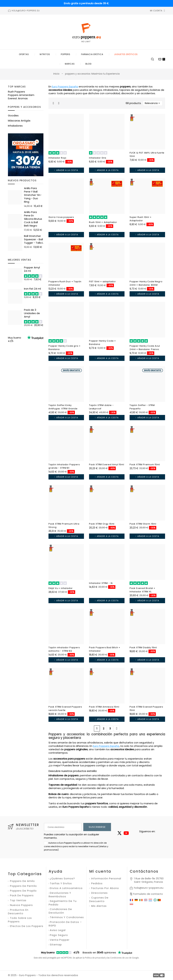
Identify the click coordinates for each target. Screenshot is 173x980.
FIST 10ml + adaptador (102, 282)
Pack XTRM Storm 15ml (143, 524)
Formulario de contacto (148, 894)
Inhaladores (15, 126)
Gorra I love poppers (61, 217)
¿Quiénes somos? (62, 879)
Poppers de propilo (23, 891)
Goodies (13, 115)
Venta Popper (60, 940)
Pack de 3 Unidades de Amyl (32, 313)
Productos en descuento (18, 912)
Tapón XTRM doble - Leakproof (101, 407)
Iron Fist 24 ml (32, 289)
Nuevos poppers (21, 905)
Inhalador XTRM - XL (101, 583)
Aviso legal (58, 930)
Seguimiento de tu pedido (63, 903)
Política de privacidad (95, 958)
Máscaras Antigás (19, 121)
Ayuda (56, 871)
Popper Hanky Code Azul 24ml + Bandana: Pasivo (145, 348)
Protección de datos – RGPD (65, 924)
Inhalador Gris (98, 158)
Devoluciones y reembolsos (60, 895)
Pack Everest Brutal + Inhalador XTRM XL (142, 590)
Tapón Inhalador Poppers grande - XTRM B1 (64, 466)
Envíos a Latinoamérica (66, 888)
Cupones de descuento (99, 899)
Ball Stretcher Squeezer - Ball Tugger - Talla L (34, 239)
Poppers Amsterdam (21, 95)
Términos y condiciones (67, 917)
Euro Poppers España (65, 86)
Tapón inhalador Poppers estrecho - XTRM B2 (64, 649)
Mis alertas (98, 906)
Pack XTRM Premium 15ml (145, 465)
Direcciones (99, 893)
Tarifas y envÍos (61, 883)
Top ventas (18, 900)
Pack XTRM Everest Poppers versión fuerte (65, 708)
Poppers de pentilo (23, 886)
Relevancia (153, 103)
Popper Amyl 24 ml (32, 269)
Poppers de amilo (22, 881)
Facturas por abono (105, 888)
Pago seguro (59, 935)
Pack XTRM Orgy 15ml (102, 524)
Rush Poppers (16, 92)
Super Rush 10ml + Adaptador (141, 219)
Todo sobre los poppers (20, 920)
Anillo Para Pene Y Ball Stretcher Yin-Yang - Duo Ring (33, 195)
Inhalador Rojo (57, 158)
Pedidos (96, 883)
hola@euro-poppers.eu (149, 888)
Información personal (106, 879)
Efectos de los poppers (26, 926)
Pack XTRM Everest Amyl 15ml (107, 465)
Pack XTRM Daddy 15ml (143, 647)
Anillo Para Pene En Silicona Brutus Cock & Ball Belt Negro (33, 219)
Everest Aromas (18, 98)
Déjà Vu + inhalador (61, 588)
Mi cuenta (100, 871)
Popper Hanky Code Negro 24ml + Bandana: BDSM (146, 283)
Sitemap (56, 945)
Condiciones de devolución (60, 911)
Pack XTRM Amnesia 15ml (104, 707)
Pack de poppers (21, 895)
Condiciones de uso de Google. (125, 958)
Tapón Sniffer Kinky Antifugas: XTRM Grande (63, 407)
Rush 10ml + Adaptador (103, 222)
